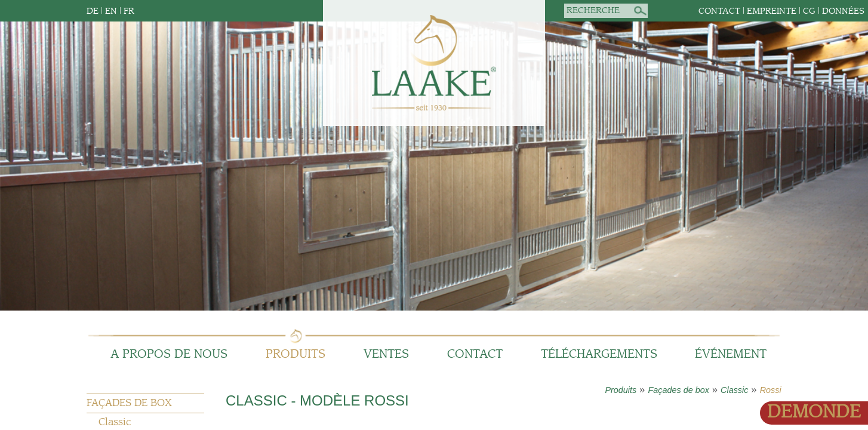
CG (809, 11)
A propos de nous (169, 354)
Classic (734, 390)
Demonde (814, 412)
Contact (719, 11)
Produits (296, 354)
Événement (731, 354)
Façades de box (678, 390)
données (843, 11)
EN (111, 11)
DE (93, 11)
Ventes (386, 354)
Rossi (771, 390)
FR (129, 11)
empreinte (772, 11)
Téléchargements (599, 354)
